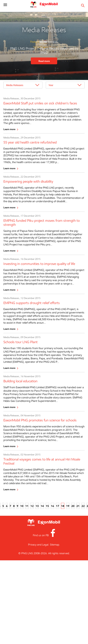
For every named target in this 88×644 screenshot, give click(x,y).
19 (68, 506)
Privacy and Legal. (39, 545)
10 (22, 506)
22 (83, 506)
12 (32, 506)
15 (47, 506)
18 (63, 506)
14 (42, 506)
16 (52, 506)
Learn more (9, 129)
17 (58, 506)
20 (73, 506)
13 (37, 506)
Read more (44, 61)
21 (78, 506)
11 (27, 506)
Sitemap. (55, 545)
